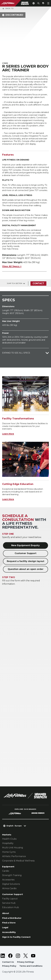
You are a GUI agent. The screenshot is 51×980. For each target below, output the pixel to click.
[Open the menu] (48, 3)
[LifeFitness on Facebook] (10, 956)
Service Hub (9, 903)
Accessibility (9, 932)
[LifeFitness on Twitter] (26, 956)
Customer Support (26, 553)
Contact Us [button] (8, 962)
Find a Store (9, 923)
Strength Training (12, 875)
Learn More (8, 434)
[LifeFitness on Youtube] (33, 956)
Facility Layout (10, 899)
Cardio (6, 871)
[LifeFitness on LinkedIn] (3, 956)
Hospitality (8, 843)
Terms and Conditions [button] (31, 966)
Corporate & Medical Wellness (18, 861)
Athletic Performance (14, 856)
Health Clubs (9, 839)
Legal (5, 927)
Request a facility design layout (26, 561)
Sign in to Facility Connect (16, 937)
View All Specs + (12, 266)
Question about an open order (26, 569)
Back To (8, 9)
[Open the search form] (38, 3)
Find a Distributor (12, 918)
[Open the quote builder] (43, 3)
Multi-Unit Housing (13, 848)
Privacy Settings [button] (26, 962)
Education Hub (11, 907)
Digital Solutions (11, 884)
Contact (38, 283)
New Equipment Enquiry (26, 545)
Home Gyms (9, 852)
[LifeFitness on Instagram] (18, 956)
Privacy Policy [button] (9, 966)
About (6, 913)
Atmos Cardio (9, 888)
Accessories (8, 880)
